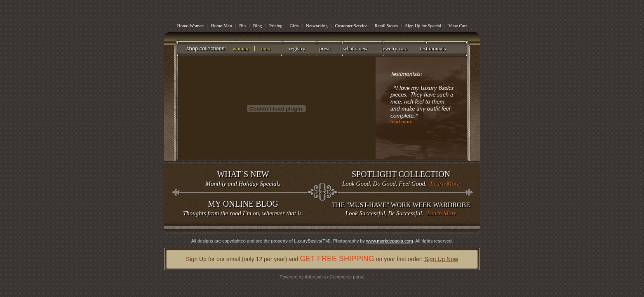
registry (297, 48)
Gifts (294, 26)
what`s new (355, 48)
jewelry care (395, 48)
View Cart (458, 26)
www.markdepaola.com (390, 241)
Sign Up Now (441, 259)
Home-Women (191, 26)
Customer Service (351, 26)
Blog (257, 26)
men (266, 48)
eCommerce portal (346, 277)
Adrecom (314, 277)
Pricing (276, 26)
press (325, 48)
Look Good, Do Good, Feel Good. (401, 178)
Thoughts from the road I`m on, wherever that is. (243, 208)
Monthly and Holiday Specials (243, 178)
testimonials (433, 48)
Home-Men (222, 26)
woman (240, 48)
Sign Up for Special (423, 26)
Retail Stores (387, 26)
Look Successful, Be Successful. (401, 209)
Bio (242, 26)
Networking (317, 26)
